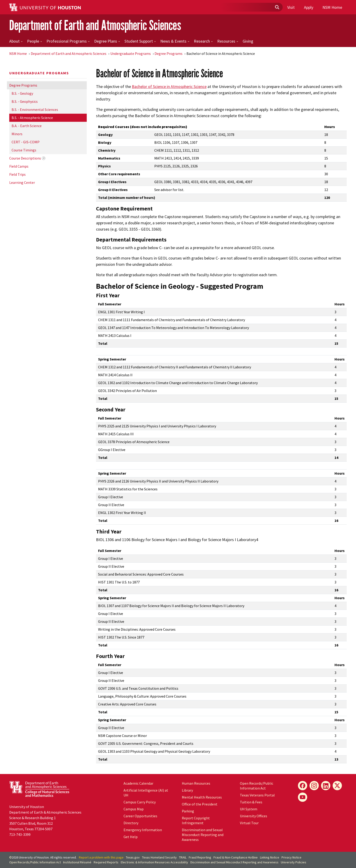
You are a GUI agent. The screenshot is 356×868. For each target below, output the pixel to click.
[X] (337, 786)
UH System (249, 809)
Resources (228, 41)
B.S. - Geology (22, 93)
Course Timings (24, 150)
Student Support (140, 41)
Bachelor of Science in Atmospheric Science (169, 86)
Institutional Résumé (77, 862)
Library (187, 790)
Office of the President (200, 804)
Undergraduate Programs (131, 53)
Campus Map (134, 809)
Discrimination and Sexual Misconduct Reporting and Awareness (203, 835)
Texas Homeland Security (159, 857)
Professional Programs (68, 41)
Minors (17, 134)
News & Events (175, 41)
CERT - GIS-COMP (26, 142)
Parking (188, 811)
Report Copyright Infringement (196, 820)
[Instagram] (314, 786)
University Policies (294, 862)
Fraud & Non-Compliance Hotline (236, 857)
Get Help (131, 837)
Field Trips (17, 174)
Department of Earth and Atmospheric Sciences (95, 25)
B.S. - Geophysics (25, 101)
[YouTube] (303, 797)
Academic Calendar (138, 783)
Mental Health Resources (202, 797)
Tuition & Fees (251, 802)
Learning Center (22, 182)
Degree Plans (107, 41)
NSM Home (332, 7)
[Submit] (277, 7)
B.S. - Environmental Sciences (35, 110)
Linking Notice (270, 857)
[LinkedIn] (326, 786)
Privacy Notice (291, 857)
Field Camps (19, 166)
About (16, 41)
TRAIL (183, 857)
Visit (291, 7)
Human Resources (196, 783)
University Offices (254, 816)
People (35, 41)
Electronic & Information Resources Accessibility (154, 862)
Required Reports (106, 862)
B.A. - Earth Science (27, 126)
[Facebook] (303, 786)
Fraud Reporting (200, 857)
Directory (131, 823)
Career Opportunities (140, 816)
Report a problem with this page (101, 857)
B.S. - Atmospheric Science (32, 118)
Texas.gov (133, 857)
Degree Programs (169, 53)
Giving (248, 41)
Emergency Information (143, 830)
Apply (309, 7)
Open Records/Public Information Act (257, 786)
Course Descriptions (25, 158)
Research (203, 41)
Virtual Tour (249, 823)
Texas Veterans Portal (257, 795)
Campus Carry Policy (140, 802)
